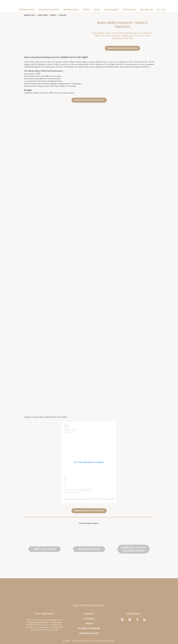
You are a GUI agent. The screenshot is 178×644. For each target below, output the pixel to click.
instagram (129, 10)
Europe (63, 15)
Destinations (27, 10)
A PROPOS (89, 619)
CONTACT (89, 614)
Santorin (43, 15)
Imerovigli (30, 15)
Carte (86, 10)
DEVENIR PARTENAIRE (89, 628)
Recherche (146, 10)
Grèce (53, 15)
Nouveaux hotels (49, 10)
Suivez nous (134, 614)
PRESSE (89, 623)
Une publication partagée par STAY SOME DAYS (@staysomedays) (90, 499)
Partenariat (111, 10)
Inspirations (71, 10)
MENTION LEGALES (89, 633)
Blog (97, 10)
